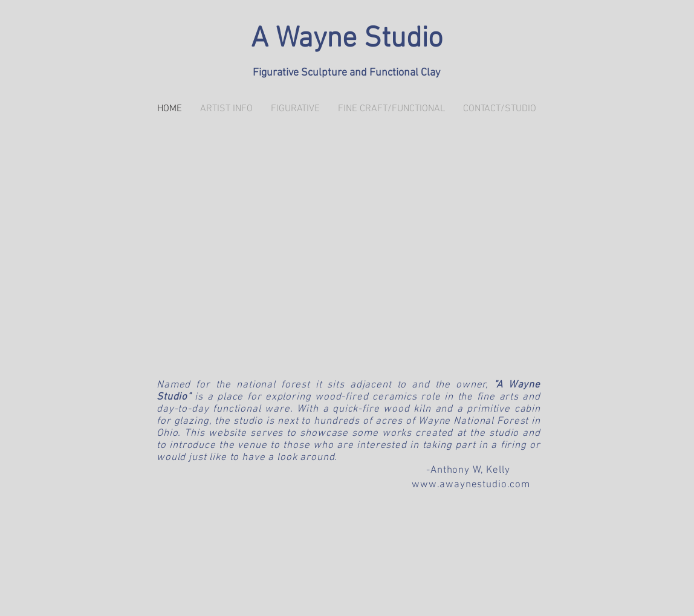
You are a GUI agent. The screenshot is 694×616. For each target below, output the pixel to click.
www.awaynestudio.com (471, 485)
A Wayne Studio (347, 39)
